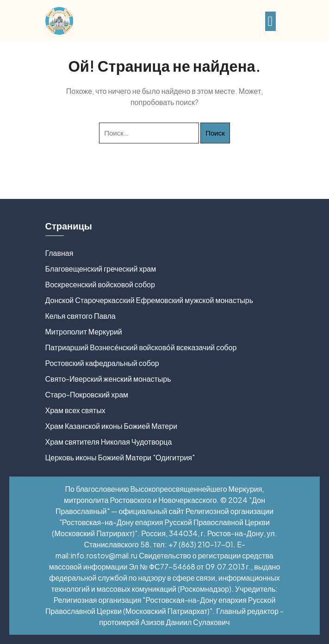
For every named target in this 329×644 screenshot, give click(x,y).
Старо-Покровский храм (87, 394)
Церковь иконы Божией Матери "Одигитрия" (120, 457)
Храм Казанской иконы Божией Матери (112, 426)
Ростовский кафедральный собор (102, 363)
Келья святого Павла (81, 316)
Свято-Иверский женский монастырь (108, 379)
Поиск (215, 133)
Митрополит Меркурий (84, 331)
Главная (59, 253)
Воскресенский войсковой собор (100, 284)
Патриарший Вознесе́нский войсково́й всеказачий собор (141, 347)
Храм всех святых (75, 410)
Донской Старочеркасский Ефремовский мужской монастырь (149, 300)
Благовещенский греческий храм (101, 269)
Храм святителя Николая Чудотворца (109, 442)
